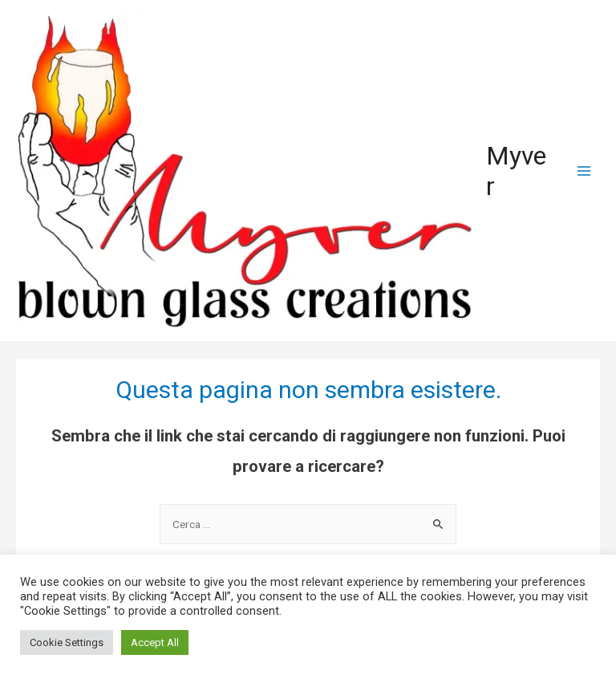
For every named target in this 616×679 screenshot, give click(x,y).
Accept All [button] (155, 642)
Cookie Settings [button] (67, 642)
